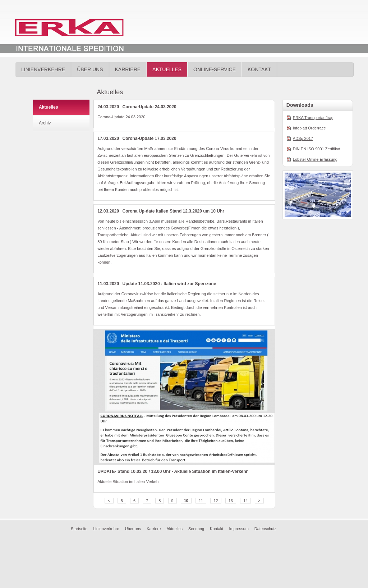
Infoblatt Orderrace (309, 128)
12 (216, 501)
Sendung (196, 529)
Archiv (45, 123)
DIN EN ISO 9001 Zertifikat (317, 149)
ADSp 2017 (303, 138)
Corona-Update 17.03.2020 (149, 138)
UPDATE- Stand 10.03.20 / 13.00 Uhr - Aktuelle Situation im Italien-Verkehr (172, 471)
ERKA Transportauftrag (313, 118)
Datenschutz (265, 529)
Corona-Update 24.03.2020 (149, 107)
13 (231, 501)
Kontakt (259, 69)
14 (245, 501)
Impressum (239, 529)
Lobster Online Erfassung (315, 159)
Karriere (128, 69)
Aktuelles (167, 69)
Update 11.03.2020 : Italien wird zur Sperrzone (169, 284)
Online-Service (215, 69)
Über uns (90, 69)
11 (201, 501)
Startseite (79, 529)
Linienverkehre (43, 69)
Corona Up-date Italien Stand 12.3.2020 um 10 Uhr (173, 211)
